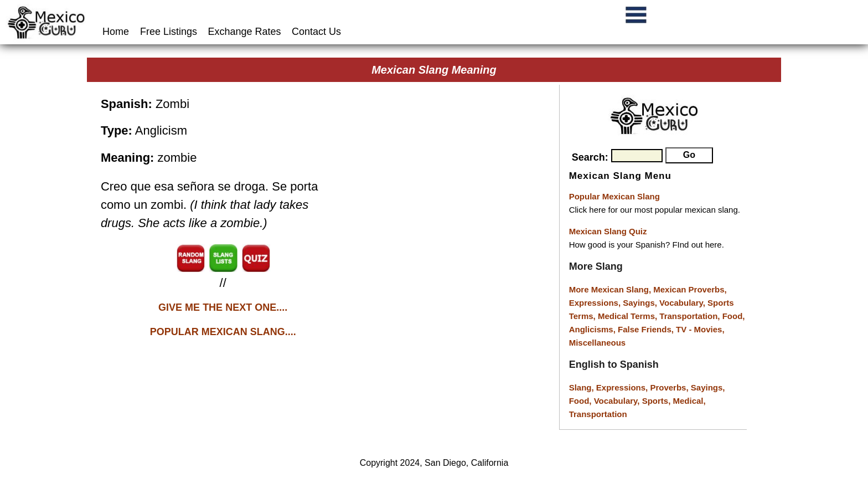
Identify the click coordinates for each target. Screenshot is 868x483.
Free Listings (169, 32)
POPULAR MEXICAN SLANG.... (223, 332)
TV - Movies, (700, 329)
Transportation (598, 414)
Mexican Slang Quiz (608, 231)
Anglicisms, (593, 329)
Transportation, (691, 316)
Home (117, 32)
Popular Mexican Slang (614, 196)
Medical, (689, 401)
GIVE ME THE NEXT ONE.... (223, 307)
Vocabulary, (683, 303)
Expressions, (595, 303)
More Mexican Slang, (611, 289)
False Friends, (647, 329)
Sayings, (641, 303)
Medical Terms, (629, 316)
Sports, (658, 401)
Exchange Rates (245, 32)
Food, (734, 316)
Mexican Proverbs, (690, 289)
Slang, (583, 387)
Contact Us (316, 32)
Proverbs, (670, 387)
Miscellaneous (598, 343)
